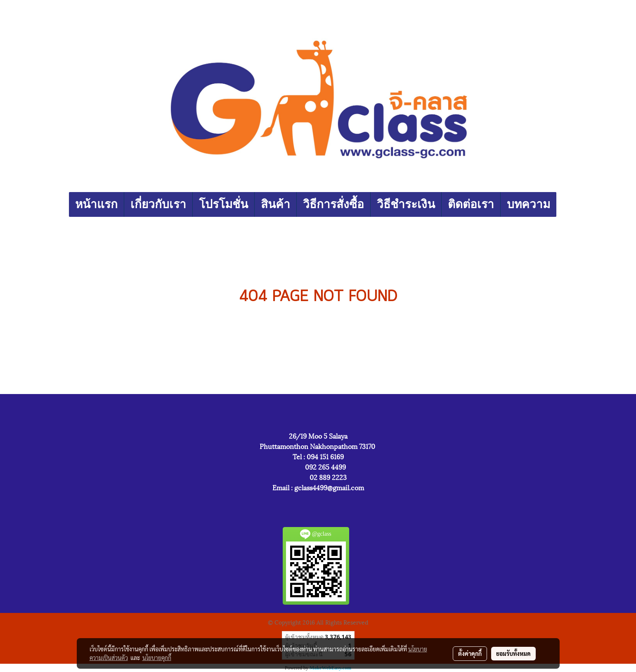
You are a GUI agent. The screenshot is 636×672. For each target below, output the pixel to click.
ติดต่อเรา (471, 204)
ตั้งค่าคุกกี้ (470, 653)
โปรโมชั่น (223, 204)
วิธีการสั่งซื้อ (333, 204)
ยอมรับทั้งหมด (513, 653)
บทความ (528, 204)
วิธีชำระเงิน (406, 204)
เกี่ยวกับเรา (158, 204)
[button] (564, 204)
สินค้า (275, 204)
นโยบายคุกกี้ (157, 658)
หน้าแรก (96, 204)
